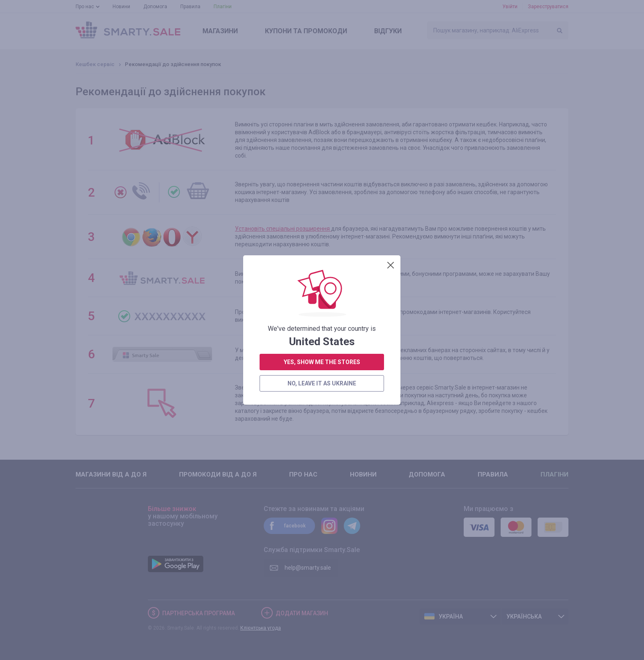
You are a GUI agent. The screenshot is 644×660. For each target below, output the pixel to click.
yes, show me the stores (322, 220)
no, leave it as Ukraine (322, 241)
